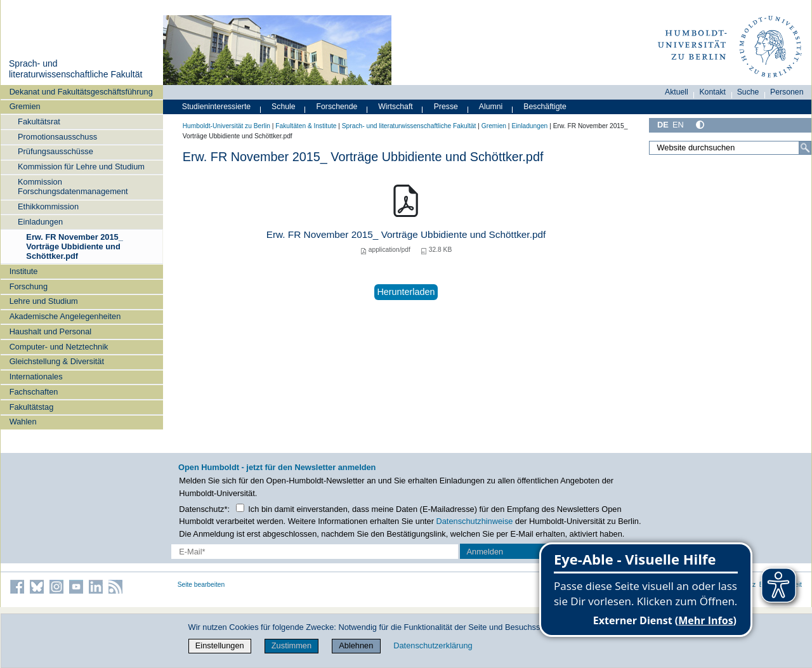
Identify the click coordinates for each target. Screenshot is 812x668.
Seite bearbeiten (201, 585)
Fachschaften (34, 392)
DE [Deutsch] (663, 125)
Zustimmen (291, 645)
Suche (748, 92)
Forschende (337, 107)
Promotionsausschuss (57, 137)
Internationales (36, 377)
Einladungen (40, 222)
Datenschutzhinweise (475, 521)
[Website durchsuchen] (730, 148)
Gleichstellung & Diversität (57, 361)
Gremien (25, 106)
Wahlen (23, 422)
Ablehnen (356, 645)
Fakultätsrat (39, 121)
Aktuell (677, 92)
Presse (446, 107)
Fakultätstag (32, 407)
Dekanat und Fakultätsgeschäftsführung (81, 92)
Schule (284, 107)
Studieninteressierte (216, 107)
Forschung (29, 286)
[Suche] (805, 148)
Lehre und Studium (44, 301)
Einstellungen (220, 645)
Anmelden (485, 552)
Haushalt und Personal (50, 331)
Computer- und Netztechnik (59, 347)
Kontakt (712, 92)
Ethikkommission (48, 206)
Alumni (491, 107)
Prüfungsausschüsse (56, 151)
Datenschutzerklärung (433, 645)
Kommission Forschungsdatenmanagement (73, 187)
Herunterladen (406, 292)
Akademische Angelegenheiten (65, 316)
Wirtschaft (396, 107)
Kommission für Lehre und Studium (81, 167)
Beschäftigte (545, 107)
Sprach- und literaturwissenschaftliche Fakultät (75, 69)
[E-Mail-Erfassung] (315, 552)
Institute (24, 271)
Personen (787, 92)
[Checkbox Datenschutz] (240, 508)
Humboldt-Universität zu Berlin (226, 126)
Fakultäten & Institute (306, 126)
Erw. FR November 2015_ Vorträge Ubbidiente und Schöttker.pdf (74, 247)
